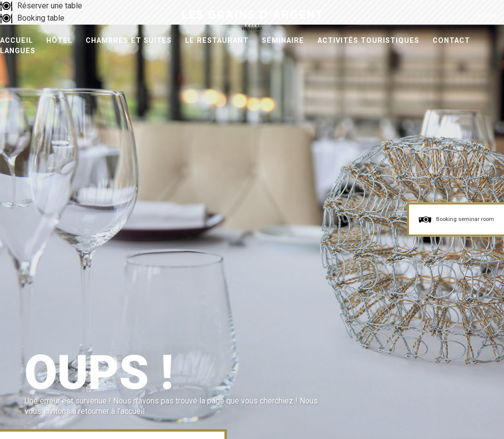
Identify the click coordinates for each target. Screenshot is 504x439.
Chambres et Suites (129, 41)
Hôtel (59, 41)
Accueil (16, 41)
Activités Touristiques (368, 41)
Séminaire (283, 41)
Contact (451, 41)
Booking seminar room (465, 219)
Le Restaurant (217, 41)
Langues (18, 51)
